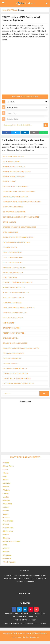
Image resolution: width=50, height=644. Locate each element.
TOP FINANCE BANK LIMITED (13, 353)
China (6, 473)
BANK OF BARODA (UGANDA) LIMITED (17, 172)
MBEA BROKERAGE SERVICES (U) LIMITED (18, 308)
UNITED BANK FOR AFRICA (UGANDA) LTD (18, 383)
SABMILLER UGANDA (11, 338)
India (5, 545)
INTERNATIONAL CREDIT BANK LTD (16, 293)
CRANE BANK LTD (9, 222)
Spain (6, 470)
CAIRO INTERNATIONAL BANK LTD (15, 197)
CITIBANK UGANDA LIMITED (13, 207)
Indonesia (7, 559)
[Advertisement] (24, 68)
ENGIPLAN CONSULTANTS (12, 252)
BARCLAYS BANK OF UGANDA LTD (15, 187)
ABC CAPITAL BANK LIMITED (13, 156)
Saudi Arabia (8, 521)
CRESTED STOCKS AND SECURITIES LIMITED (20, 227)
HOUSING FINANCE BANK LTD (14, 288)
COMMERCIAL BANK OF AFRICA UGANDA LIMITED (21, 217)
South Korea (8, 528)
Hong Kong (8, 504)
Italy (5, 476)
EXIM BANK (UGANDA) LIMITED (14, 267)
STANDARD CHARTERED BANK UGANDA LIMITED (21, 348)
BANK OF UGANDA (10, 182)
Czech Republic (9, 562)
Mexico (6, 487)
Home (14, 637)
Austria (6, 497)
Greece (6, 507)
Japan (6, 514)
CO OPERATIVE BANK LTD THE (14, 212)
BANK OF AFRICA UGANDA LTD (14, 167)
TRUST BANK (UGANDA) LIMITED (15, 368)
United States (9, 466)
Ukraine (6, 552)
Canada (6, 517)
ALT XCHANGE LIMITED (11, 162)
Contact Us (35, 637)
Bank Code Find (25, 3)
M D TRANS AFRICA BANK (12, 303)
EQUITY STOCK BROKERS (12, 262)
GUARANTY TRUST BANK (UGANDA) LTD (18, 283)
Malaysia (7, 500)
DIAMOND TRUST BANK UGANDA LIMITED (18, 237)
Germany (7, 483)
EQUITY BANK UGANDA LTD (13, 257)
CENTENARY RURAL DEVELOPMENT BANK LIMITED (22, 202)
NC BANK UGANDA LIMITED (13, 318)
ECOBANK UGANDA (10, 247)
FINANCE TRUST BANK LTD (13, 273)
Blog (27, 637)
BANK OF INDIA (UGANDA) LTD (14, 177)
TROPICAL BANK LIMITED (12, 358)
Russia (6, 511)
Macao (6, 535)
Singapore (7, 555)
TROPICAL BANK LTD (11, 363)
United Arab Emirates (12, 541)
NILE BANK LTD (8, 323)
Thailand (7, 490)
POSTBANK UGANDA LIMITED (14, 333)
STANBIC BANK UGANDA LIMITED (15, 343)
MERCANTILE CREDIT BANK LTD (15, 313)
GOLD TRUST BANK (10, 278)
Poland (6, 524)
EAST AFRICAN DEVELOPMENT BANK (17, 242)
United (6, 480)
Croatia (6, 548)
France (6, 463)
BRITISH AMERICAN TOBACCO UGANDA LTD (19, 192)
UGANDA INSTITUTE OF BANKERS (15, 373)
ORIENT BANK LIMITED (11, 328)
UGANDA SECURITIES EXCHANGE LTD (17, 378)
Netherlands (8, 531)
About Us (21, 637)
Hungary (7, 538)
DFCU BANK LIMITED (10, 232)
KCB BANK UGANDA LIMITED (13, 298)
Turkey (6, 494)
